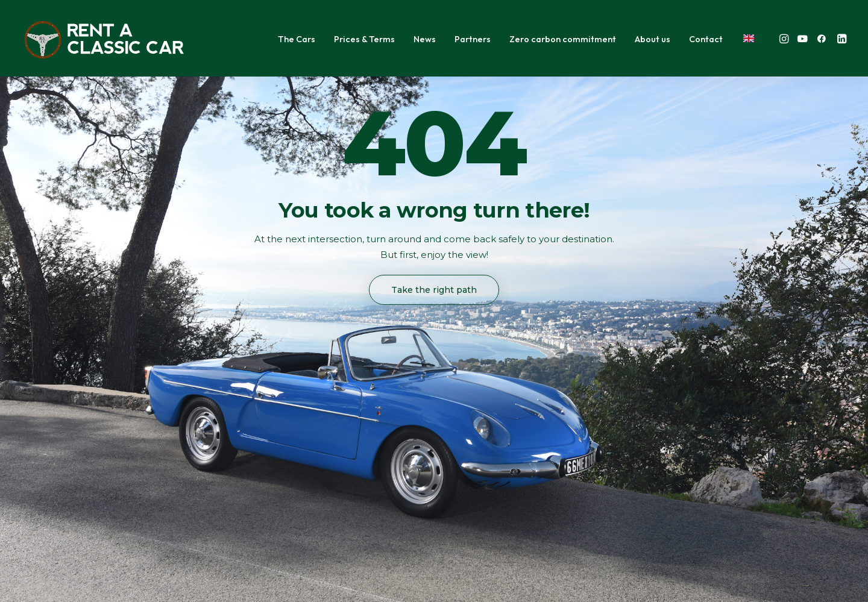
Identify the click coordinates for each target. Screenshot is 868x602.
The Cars (297, 39)
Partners (473, 39)
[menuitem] (297, 39)
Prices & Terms (364, 39)
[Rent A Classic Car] (104, 38)
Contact (706, 39)
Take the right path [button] (434, 290)
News (425, 39)
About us (653, 39)
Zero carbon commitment (563, 39)
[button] (785, 38)
